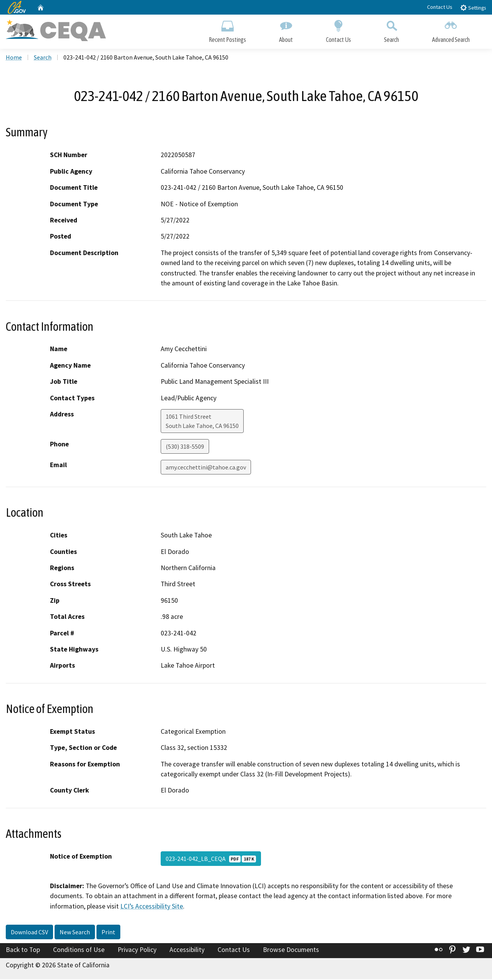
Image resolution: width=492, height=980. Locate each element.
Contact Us (440, 7)
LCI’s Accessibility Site (152, 907)
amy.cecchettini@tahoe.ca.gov (206, 468)
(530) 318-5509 (185, 447)
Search (391, 30)
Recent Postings (227, 30)
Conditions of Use (79, 951)
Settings (473, 7)
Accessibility (187, 951)
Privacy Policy (137, 951)
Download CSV (29, 933)
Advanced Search (451, 30)
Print (108, 933)
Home (14, 58)
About (286, 30)
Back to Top (23, 951)
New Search (75, 933)
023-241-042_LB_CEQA (211, 859)
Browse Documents (291, 951)
